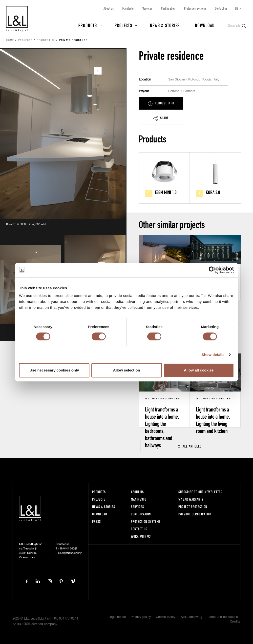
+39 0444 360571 (68, 549)
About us (109, 8)
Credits (235, 622)
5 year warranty (191, 499)
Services (147, 8)
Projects (123, 25)
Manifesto (128, 8)
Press (96, 521)
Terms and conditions (222, 617)
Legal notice (117, 617)
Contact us (221, 8)
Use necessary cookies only (54, 370)
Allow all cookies (199, 370)
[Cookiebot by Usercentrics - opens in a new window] (212, 270)
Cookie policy (166, 617)
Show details (213, 355)
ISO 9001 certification (195, 514)
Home (10, 40)
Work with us (141, 536)
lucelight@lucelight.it (70, 553)
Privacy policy (141, 617)
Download (205, 25)
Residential (46, 40)
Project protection (193, 507)
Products (88, 25)
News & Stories (165, 25)
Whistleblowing (191, 617)
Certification (168, 8)
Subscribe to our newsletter (200, 492)
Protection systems (195, 8)
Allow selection (126, 370)
